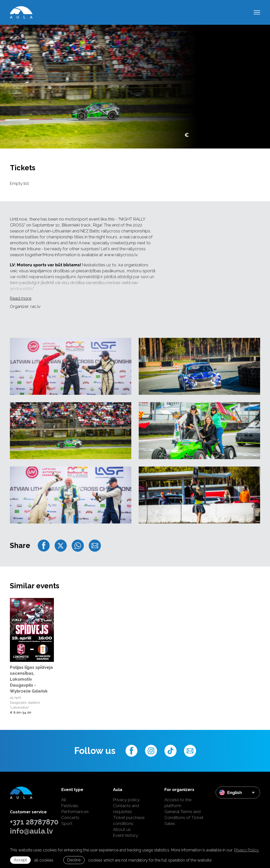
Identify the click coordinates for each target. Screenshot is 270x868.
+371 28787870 (32, 822)
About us (122, 829)
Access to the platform (178, 803)
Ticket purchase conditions (129, 820)
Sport (67, 823)
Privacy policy (126, 800)
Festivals (70, 806)
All (64, 800)
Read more (21, 298)
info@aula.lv (31, 831)
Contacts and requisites (126, 809)
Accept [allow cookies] (20, 860)
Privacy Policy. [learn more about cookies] (247, 850)
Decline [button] (74, 860)
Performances (75, 812)
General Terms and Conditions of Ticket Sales (184, 818)
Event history (125, 835)
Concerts (70, 818)
